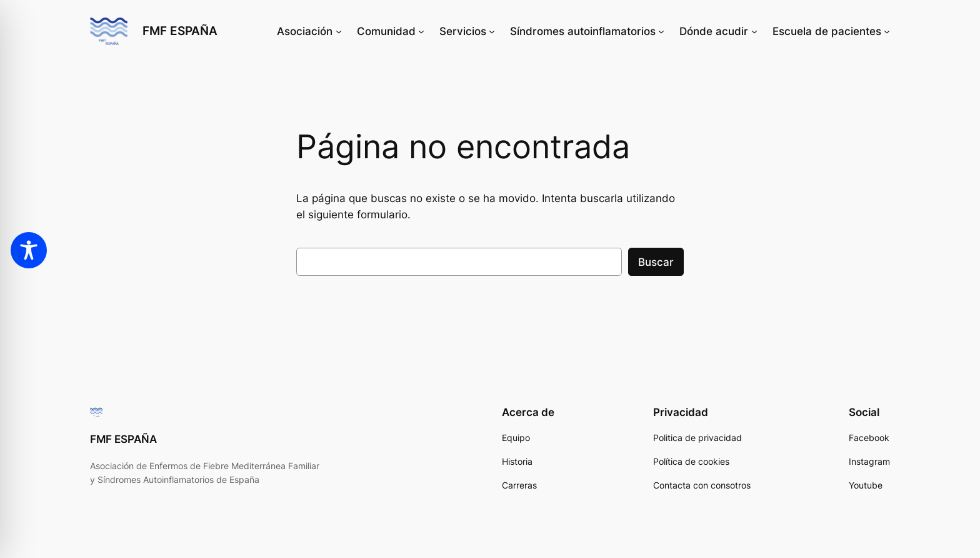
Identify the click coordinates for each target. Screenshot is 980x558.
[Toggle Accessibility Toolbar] (29, 250)
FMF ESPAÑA (180, 31)
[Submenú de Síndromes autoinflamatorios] (661, 31)
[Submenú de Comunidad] (421, 31)
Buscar (656, 262)
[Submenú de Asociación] (339, 31)
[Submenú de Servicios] (492, 31)
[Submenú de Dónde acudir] (754, 31)
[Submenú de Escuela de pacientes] (887, 31)
